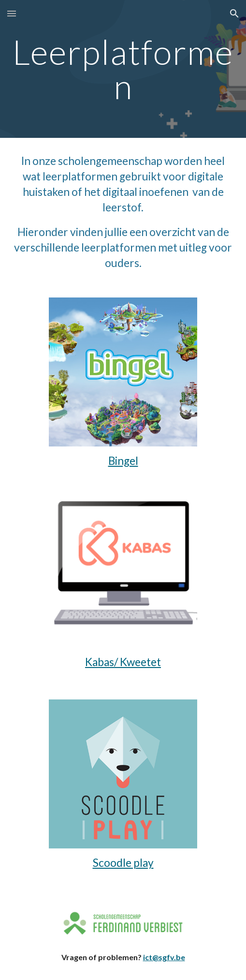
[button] (12, 13)
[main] (123, 69)
